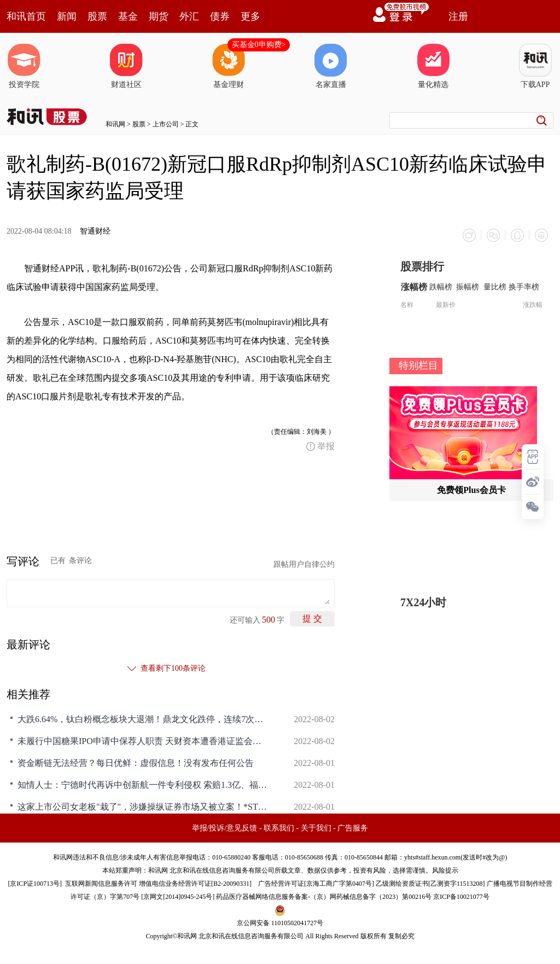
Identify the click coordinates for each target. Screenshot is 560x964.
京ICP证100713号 (35, 884)
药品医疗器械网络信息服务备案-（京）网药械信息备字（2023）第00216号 (324, 897)
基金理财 (229, 66)
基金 (128, 16)
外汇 (189, 16)
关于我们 (316, 828)
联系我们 (279, 828)
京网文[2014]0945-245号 (178, 897)
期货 (159, 16)
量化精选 (433, 66)
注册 (458, 16)
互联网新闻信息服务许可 (101, 884)
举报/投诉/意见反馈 (225, 828)
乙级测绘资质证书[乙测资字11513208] (430, 884)
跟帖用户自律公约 (304, 564)
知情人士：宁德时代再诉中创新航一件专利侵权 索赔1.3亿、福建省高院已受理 (143, 785)
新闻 (67, 16)
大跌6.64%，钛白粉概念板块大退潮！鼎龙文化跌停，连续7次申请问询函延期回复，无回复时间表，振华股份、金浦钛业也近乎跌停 (143, 719)
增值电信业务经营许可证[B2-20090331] (195, 884)
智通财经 (95, 231)
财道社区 (126, 66)
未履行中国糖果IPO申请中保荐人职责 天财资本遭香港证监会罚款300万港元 (143, 741)
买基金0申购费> (259, 45)
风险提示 (445, 870)
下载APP (535, 66)
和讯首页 (26, 16)
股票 (97, 16)
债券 (220, 16)
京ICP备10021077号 (461, 897)
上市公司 (166, 124)
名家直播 (331, 66)
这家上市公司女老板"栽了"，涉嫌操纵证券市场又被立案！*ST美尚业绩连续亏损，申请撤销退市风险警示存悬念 (143, 807)
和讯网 (115, 124)
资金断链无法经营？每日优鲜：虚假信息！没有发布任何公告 (136, 763)
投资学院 (24, 66)
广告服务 (353, 828)
